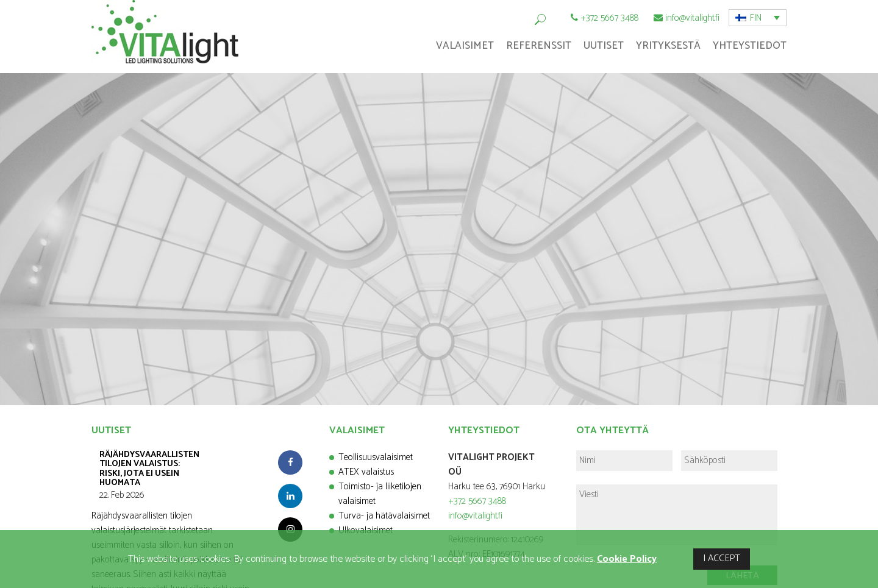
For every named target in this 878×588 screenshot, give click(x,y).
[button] (758, 18)
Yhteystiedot (750, 46)
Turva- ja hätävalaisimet (384, 516)
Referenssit (539, 46)
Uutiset (604, 46)
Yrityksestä (668, 46)
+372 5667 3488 (609, 18)
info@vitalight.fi (692, 18)
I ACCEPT (722, 558)
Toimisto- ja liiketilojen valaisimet (380, 494)
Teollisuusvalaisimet (376, 457)
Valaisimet (465, 46)
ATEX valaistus (366, 472)
